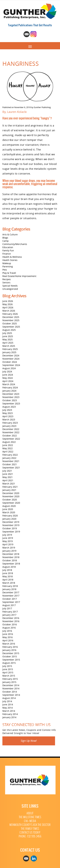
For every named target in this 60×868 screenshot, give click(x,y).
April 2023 (8, 416)
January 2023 (9, 426)
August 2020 (9, 506)
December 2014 (11, 685)
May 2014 (8, 708)
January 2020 (9, 519)
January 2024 (9, 391)
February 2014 (10, 714)
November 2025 (11, 320)
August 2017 (9, 605)
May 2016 (8, 637)
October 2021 (10, 464)
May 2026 (8, 304)
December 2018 (11, 554)
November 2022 (11, 432)
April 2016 (8, 640)
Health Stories (10, 260)
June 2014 (8, 704)
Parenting (8, 266)
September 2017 (11, 602)
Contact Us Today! (30, 833)
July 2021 (7, 471)
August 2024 (9, 368)
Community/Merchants (15, 244)
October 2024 (10, 362)
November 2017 (11, 596)
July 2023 (7, 410)
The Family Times (30, 829)
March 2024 (9, 384)
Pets (5, 270)
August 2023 (9, 407)
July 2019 (7, 535)
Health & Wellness (12, 257)
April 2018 (8, 580)
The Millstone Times (30, 817)
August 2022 (9, 442)
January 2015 (9, 682)
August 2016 (9, 628)
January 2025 (9, 352)
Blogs (5, 238)
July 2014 (7, 701)
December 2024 (11, 355)
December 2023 (11, 394)
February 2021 (10, 487)
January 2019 (9, 551)
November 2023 (11, 397)
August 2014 (9, 698)
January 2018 (9, 589)
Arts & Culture (10, 234)
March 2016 (9, 644)
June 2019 (8, 538)
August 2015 (9, 663)
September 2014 (11, 695)
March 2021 (9, 484)
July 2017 (7, 608)
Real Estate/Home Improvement (19, 276)
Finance (7, 254)
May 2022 (8, 448)
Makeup (7, 263)
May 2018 (8, 576)
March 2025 (9, 346)
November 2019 (11, 525)
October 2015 (10, 656)
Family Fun (8, 250)
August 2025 (9, 330)
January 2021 (9, 490)
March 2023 (9, 420)
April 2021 (8, 480)
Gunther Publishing (42, 107)
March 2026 (9, 311)
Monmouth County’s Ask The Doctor (30, 825)
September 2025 (11, 327)
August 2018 (9, 567)
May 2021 (8, 477)
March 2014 (9, 711)
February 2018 (10, 586)
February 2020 (10, 516)
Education (8, 247)
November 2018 (11, 557)
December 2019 (11, 522)
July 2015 (7, 666)
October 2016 (10, 624)
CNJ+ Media (30, 821)
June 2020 (8, 509)
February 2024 (10, 387)
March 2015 (9, 676)
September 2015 (11, 660)
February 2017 (10, 612)
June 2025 (8, 336)
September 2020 (11, 503)
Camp (6, 241)
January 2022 (9, 458)
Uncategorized (10, 289)
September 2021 (11, 468)
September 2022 (11, 439)
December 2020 (11, 493)
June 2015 (8, 669)
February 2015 (10, 679)
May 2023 (8, 413)
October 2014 (10, 692)
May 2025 (8, 339)
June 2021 (8, 474)
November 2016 (11, 621)
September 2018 (11, 564)
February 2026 (10, 314)
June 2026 (8, 301)
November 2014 (11, 688)
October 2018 (10, 560)
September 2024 (11, 365)
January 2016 (9, 650)
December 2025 (11, 317)
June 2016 (8, 634)
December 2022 (11, 429)
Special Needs (10, 286)
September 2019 (11, 532)
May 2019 (8, 541)
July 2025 (7, 333)
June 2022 (8, 445)
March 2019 (9, 548)
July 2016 (7, 631)
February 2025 (10, 349)
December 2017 (11, 592)
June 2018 (8, 573)
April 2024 (8, 381)
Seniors (6, 282)
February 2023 (10, 423)
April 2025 (8, 343)
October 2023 (10, 400)
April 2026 (8, 307)
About (30, 813)
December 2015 (11, 653)
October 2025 (10, 323)
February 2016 (10, 647)
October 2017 (10, 599)
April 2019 (8, 544)
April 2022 (8, 452)
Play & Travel (9, 273)
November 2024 (11, 359)
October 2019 (10, 528)
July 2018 (7, 570)
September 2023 (11, 404)
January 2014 (9, 717)
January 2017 (9, 615)
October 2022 (10, 436)
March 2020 (9, 512)
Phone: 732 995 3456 (30, 836)
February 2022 (10, 455)
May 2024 (8, 378)
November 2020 (11, 496)
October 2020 (10, 500)
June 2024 (8, 375)
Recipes (7, 279)
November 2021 (11, 461)
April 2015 (8, 672)
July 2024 (7, 371)
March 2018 (9, 583)
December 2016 (11, 618)
